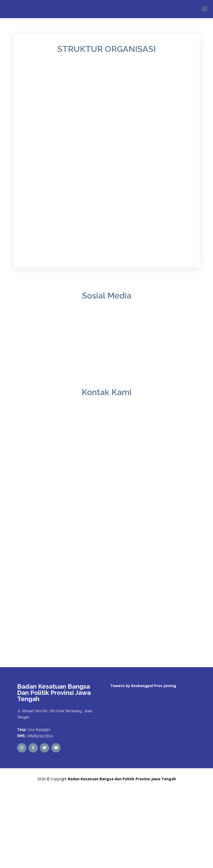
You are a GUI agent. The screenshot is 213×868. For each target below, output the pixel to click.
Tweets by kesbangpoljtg (131, 695)
